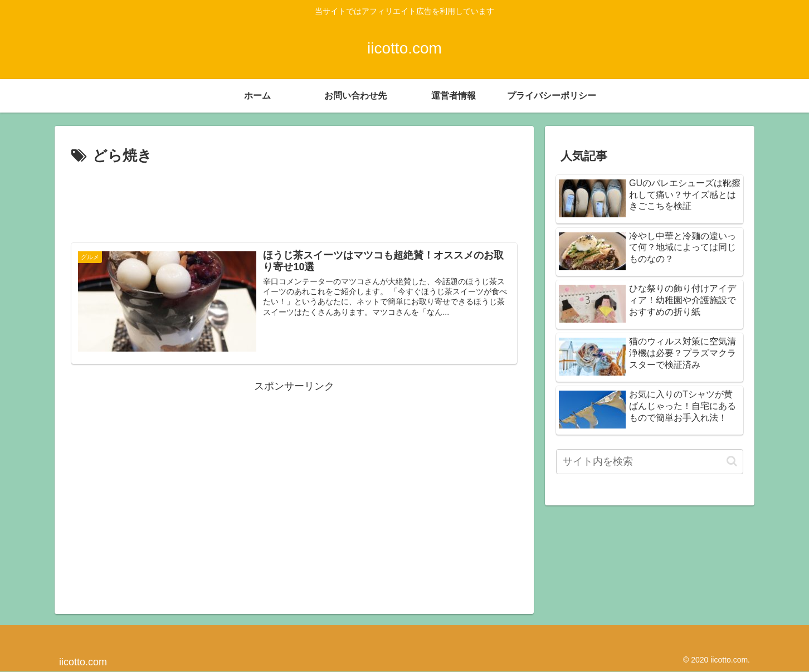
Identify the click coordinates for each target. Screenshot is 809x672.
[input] (650, 462)
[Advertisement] (294, 199)
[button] (732, 461)
